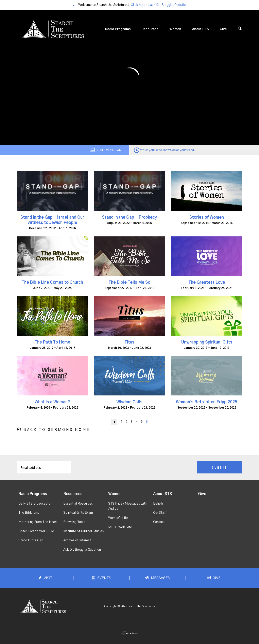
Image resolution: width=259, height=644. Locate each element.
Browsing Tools (74, 522)
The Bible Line (29, 513)
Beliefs (158, 504)
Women (175, 29)
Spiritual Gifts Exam (78, 513)
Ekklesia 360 (129, 633)
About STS (201, 29)
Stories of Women (207, 217)
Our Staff (160, 513)
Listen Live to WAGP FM (36, 531)
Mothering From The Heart (38, 522)
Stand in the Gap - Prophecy (129, 217)
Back (114, 422)
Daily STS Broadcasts (34, 504)
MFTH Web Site (120, 527)
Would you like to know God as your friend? (168, 150)
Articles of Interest (77, 540)
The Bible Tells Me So (129, 282)
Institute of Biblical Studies (84, 531)
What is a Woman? (52, 402)
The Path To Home (52, 342)
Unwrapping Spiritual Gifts (207, 342)
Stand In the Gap (31, 540)
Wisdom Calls (129, 402)
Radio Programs (118, 29)
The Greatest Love (207, 282)
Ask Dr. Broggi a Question (82, 550)
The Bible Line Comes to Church (52, 282)
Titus (129, 342)
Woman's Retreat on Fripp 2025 (207, 402)
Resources (150, 29)
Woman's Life (118, 518)
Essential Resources (78, 504)
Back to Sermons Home (57, 430)
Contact (159, 522)
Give (223, 29)
